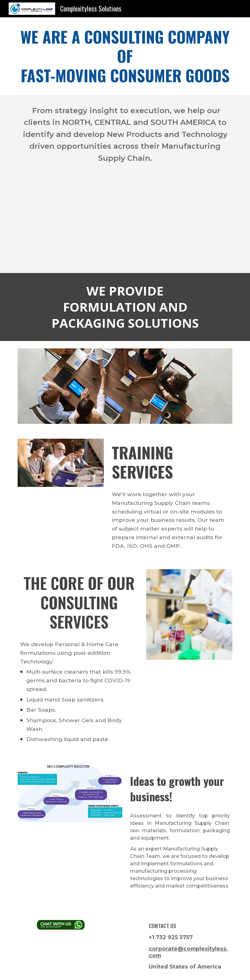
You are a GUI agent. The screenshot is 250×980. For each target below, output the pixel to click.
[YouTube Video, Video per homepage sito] (125, 224)
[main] (125, 56)
